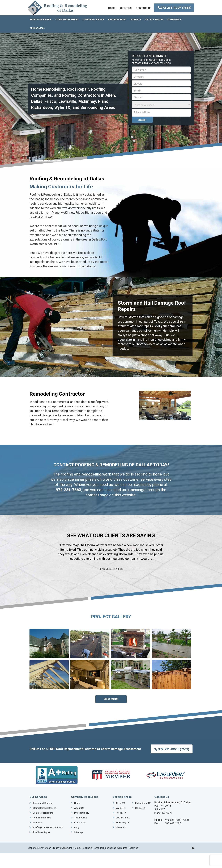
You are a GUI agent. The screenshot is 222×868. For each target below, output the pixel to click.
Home (78, 818)
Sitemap (79, 847)
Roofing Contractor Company (49, 843)
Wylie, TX (121, 828)
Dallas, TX (122, 823)
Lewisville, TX (123, 838)
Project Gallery (82, 828)
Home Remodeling (43, 833)
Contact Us (80, 838)
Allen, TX (121, 818)
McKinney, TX (123, 843)
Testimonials (81, 833)
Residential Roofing (43, 818)
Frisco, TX (121, 833)
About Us (79, 823)
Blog (77, 843)
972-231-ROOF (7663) (174, 26)
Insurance (38, 838)
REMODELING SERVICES (49, 176)
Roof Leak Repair (42, 847)
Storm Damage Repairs (45, 823)
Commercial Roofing (44, 828)
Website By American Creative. (45, 863)
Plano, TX (121, 847)
